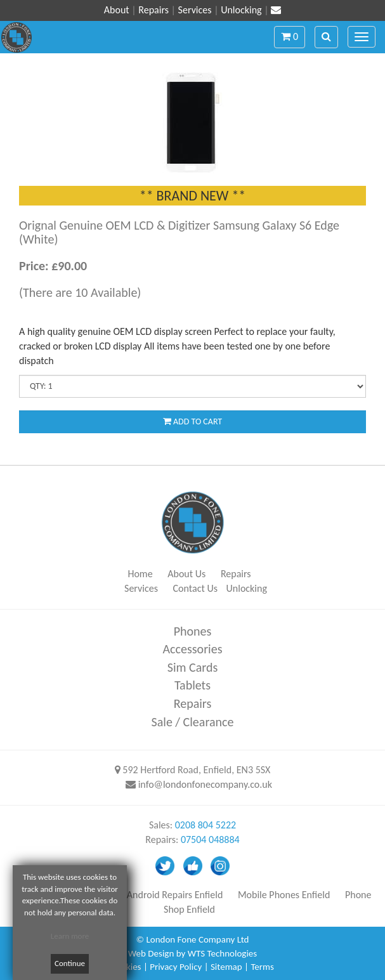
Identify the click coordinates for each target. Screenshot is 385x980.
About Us (186, 574)
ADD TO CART (192, 421)
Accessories (193, 649)
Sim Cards (193, 667)
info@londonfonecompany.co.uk (205, 784)
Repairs (153, 10)
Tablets (192, 685)
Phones (193, 631)
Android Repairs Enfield (175, 895)
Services (195, 10)
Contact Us (195, 588)
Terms (262, 967)
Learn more (70, 936)
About (117, 10)
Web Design (151, 953)
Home (140, 574)
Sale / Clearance (193, 722)
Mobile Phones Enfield (284, 895)
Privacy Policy (176, 967)
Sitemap (226, 967)
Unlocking (241, 10)
